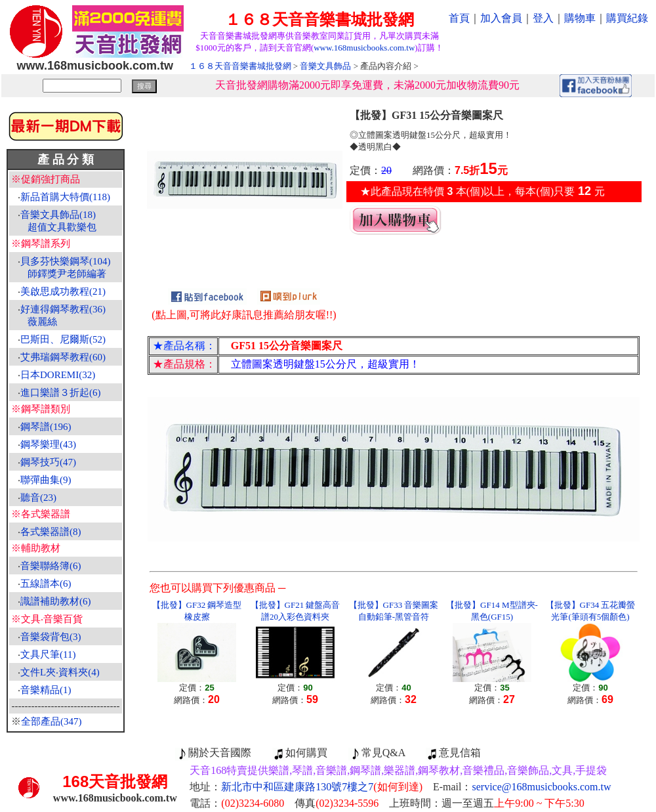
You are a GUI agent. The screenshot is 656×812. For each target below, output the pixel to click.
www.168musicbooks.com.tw (364, 48)
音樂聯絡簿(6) (51, 566)
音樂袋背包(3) (51, 637)
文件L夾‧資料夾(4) (60, 672)
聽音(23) (38, 498)
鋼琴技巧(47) (48, 462)
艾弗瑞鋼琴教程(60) (63, 357)
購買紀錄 (627, 18)
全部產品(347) (51, 721)
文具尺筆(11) (48, 654)
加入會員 (501, 18)
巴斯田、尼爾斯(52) (63, 339)
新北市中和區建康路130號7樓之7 (322, 787)
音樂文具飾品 (325, 66)
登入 (543, 18)
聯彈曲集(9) (46, 480)
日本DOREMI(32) (58, 375)
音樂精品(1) (46, 690)
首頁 (459, 18)
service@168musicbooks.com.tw (542, 787)
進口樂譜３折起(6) (61, 393)
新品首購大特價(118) (65, 197)
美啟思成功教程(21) (63, 291)
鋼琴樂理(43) (48, 444)
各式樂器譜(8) (51, 532)
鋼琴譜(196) (46, 427)
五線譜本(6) (46, 584)
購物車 (580, 18)
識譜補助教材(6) (56, 601)
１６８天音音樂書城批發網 (240, 66)
